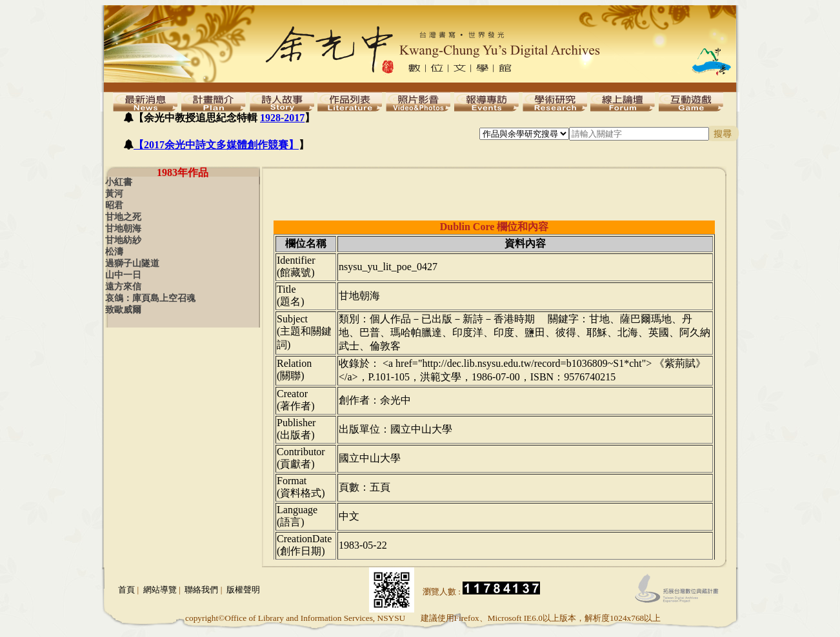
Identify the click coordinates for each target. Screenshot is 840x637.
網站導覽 (160, 590)
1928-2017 (282, 118)
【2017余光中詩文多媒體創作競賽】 (216, 145)
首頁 (126, 590)
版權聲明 (243, 590)
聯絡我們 (201, 590)
